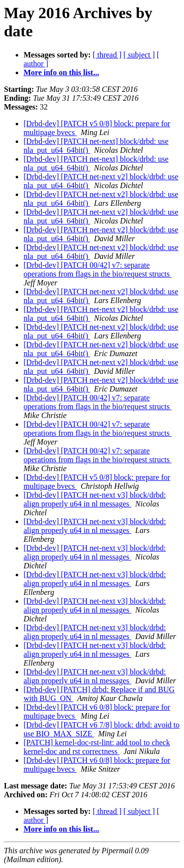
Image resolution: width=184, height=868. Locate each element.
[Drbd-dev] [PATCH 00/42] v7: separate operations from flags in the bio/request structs (98, 269)
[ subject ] (139, 55)
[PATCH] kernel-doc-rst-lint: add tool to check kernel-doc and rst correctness (97, 747)
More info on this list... (61, 72)
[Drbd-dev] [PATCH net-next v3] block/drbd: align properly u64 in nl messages (95, 499)
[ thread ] (107, 55)
